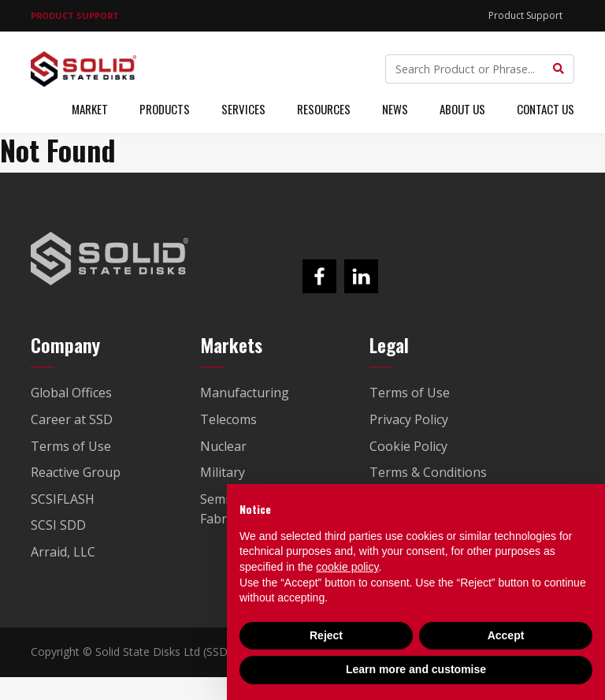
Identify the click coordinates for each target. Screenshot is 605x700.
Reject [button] (326, 635)
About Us (462, 109)
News (395, 109)
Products (165, 109)
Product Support (525, 15)
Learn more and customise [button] (416, 669)
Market (90, 109)
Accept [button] (506, 635)
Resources (324, 109)
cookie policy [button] (347, 567)
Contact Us (546, 109)
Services (243, 109)
